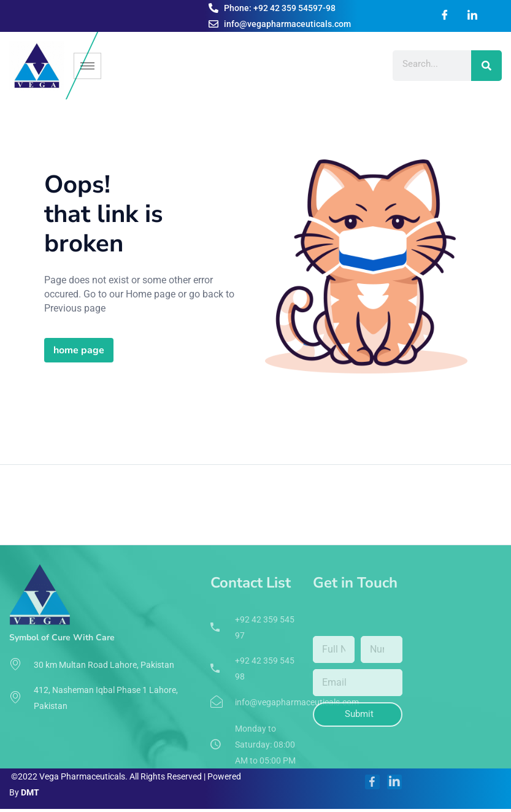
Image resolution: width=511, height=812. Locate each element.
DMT (30, 792)
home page (79, 350)
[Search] (486, 66)
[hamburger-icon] (87, 66)
